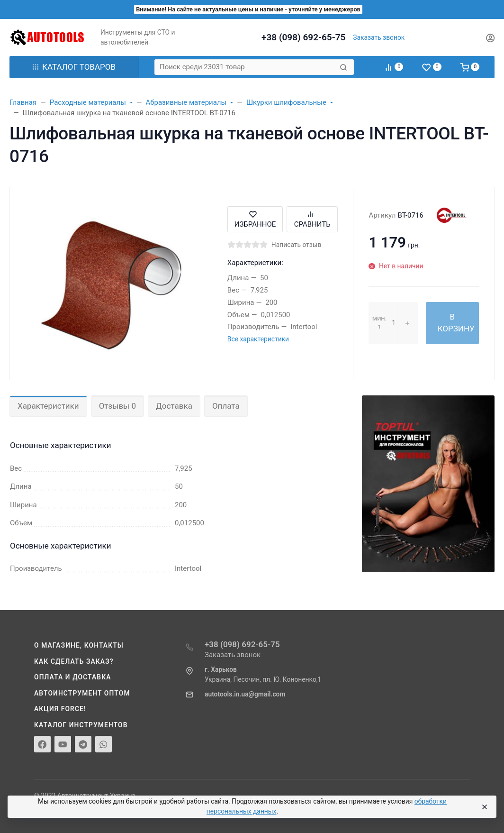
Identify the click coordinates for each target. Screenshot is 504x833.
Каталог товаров (74, 67)
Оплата (226, 406)
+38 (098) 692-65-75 (303, 37)
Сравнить (312, 219)
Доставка (174, 406)
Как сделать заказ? (74, 661)
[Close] (484, 807)
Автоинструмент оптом (82, 693)
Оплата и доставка (73, 677)
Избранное (255, 219)
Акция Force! (60, 709)
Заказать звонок (379, 37)
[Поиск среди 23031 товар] (246, 67)
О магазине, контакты (79, 645)
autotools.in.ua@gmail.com (245, 694)
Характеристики (48, 406)
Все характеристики (258, 339)
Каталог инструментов (81, 725)
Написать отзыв (297, 245)
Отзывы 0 (117, 406)
